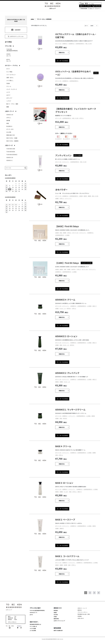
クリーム (9, 86)
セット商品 (9, 72)
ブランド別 (8, 46)
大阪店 (55, 617)
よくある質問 (33, 631)
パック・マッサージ (12, 89)
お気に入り (91, 8)
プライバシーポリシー (83, 613)
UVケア (8, 95)
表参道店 (56, 611)
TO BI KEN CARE (11, 149)
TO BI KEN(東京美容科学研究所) (12, 50)
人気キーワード (9, 111)
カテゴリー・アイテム (11, 65)
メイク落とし (10, 80)
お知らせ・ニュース (82, 609)
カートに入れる (62, 61)
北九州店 (56, 615)
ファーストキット (11, 75)
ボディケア (9, 98)
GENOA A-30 (10, 115)
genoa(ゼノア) (9, 60)
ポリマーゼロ (10, 129)
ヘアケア (9, 101)
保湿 (8, 123)
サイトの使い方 (33, 627)
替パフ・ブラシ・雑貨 (12, 104)
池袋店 (55, 613)
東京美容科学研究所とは (35, 625)
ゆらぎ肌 (9, 132)
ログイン (98, 8)
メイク (8, 92)
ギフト (8, 69)
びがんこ (9, 118)
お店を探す (16, 30)
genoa (31, 615)
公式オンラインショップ (59, 621)
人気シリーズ (9, 145)
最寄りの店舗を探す (58, 631)
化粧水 (8, 83)
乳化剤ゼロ (9, 126)
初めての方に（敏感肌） (13, 141)
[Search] (14, 168)
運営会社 (80, 611)
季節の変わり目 (10, 135)
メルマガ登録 (33, 629)
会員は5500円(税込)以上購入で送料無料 (16, 20)
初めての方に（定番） (12, 138)
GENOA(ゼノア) (9, 55)
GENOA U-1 (9, 160)
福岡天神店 (56, 619)
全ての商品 (8, 42)
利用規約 (80, 617)
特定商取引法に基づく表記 (84, 615)
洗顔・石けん (10, 78)
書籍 (8, 107)
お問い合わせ (81, 619)
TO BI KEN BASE (11, 152)
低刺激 (8, 120)
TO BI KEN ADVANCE (12, 155)
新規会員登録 (83, 8)
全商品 (33, 19)
